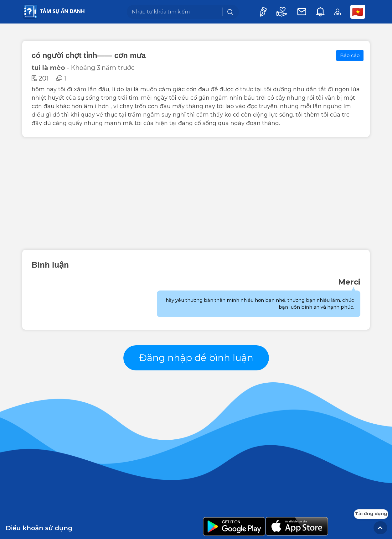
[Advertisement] (196, 193)
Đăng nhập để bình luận (196, 358)
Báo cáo (350, 55)
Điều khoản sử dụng (39, 528)
